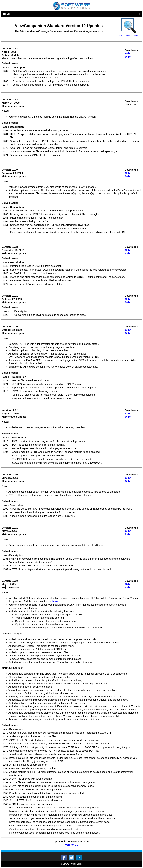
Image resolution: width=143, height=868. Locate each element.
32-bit (128, 53)
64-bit (128, 57)
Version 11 (71, 845)
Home (6, 14)
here (55, 601)
